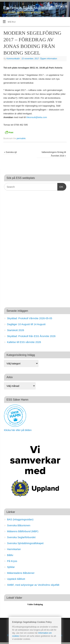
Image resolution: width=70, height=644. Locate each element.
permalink (21, 138)
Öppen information (49, 59)
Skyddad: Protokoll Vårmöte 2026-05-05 (30, 318)
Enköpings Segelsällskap (26, 8)
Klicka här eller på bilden (18, 430)
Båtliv (10, 555)
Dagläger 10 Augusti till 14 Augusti (26, 324)
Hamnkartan (14, 549)
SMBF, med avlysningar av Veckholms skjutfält (33, 585)
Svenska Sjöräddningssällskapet (25, 543)
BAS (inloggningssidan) (20, 519)
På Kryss (12, 561)
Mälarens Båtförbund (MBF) (23, 531)
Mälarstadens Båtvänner (21, 573)
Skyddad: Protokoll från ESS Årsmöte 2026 (31, 336)
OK (60, 186)
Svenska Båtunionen (19, 525)
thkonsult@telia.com (37, 117)
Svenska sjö (10, 152)
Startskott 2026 (16, 330)
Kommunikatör (13, 59)
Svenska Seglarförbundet (21, 537)
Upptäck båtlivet (16, 579)
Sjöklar (11, 567)
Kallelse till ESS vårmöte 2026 (24, 342)
